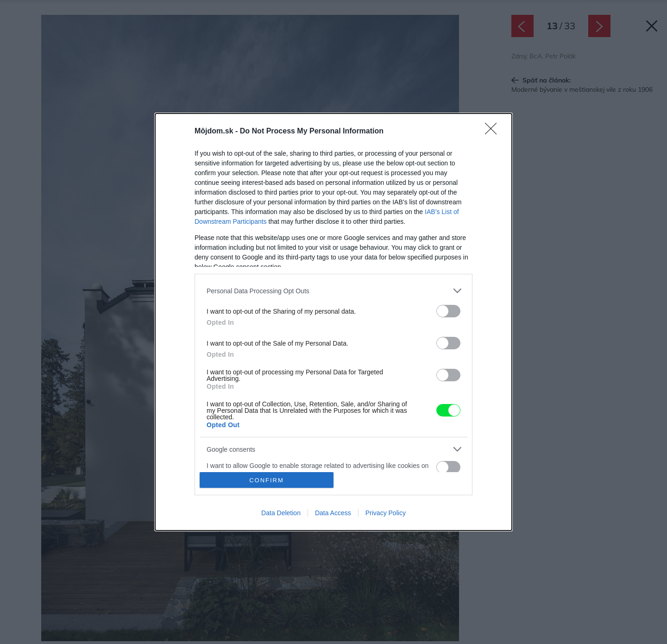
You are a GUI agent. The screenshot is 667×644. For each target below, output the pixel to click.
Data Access (333, 513)
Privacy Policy (386, 513)
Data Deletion (281, 513)
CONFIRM (267, 480)
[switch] (448, 311)
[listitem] (333, 291)
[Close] (494, 132)
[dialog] (333, 322)
